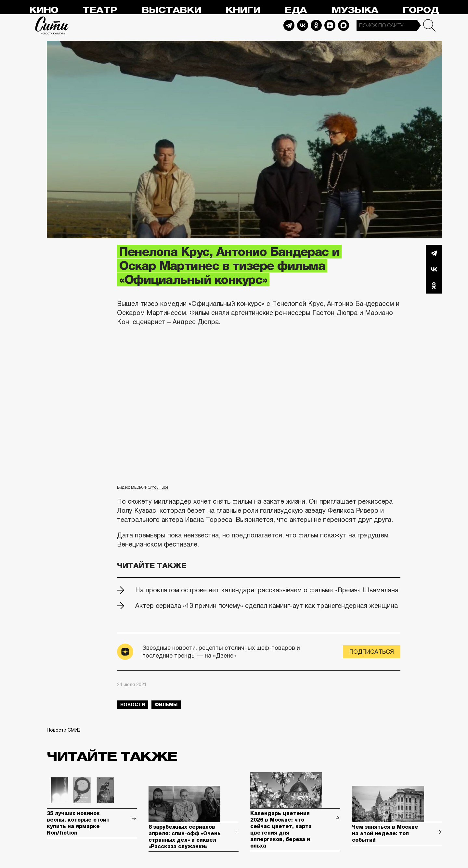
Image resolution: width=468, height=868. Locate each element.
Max (344, 25)
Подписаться (372, 652)
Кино (44, 10)
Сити (52, 25)
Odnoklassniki (316, 25)
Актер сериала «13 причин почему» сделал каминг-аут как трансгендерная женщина (266, 606)
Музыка (355, 10)
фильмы (166, 705)
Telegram (289, 25)
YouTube (160, 487)
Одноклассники (434, 285)
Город (421, 10)
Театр (100, 10)
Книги (243, 10)
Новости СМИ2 (64, 730)
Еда (296, 10)
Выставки (171, 10)
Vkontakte (303, 25)
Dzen (330, 25)
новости (133, 705)
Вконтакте (434, 269)
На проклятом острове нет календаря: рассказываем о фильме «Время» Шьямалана (267, 590)
